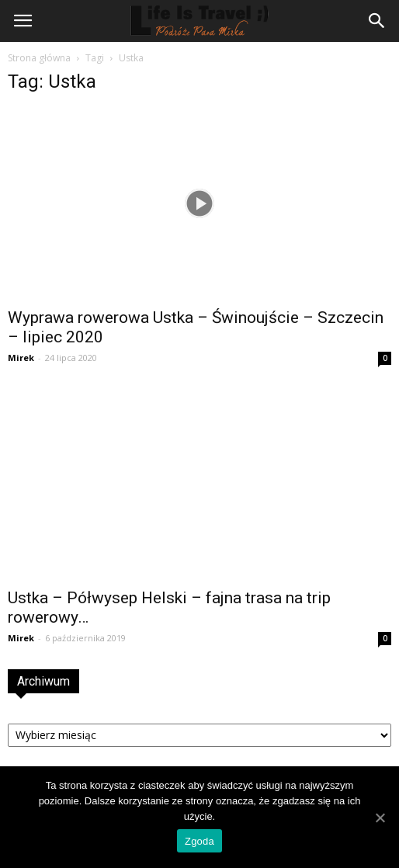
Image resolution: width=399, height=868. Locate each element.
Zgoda (199, 841)
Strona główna (39, 58)
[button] (377, 21)
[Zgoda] (380, 818)
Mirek (21, 358)
